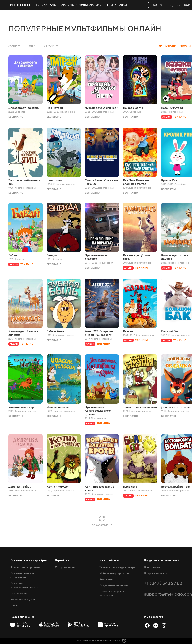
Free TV (157, 5)
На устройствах (109, 560)
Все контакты (153, 567)
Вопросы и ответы (156, 573)
